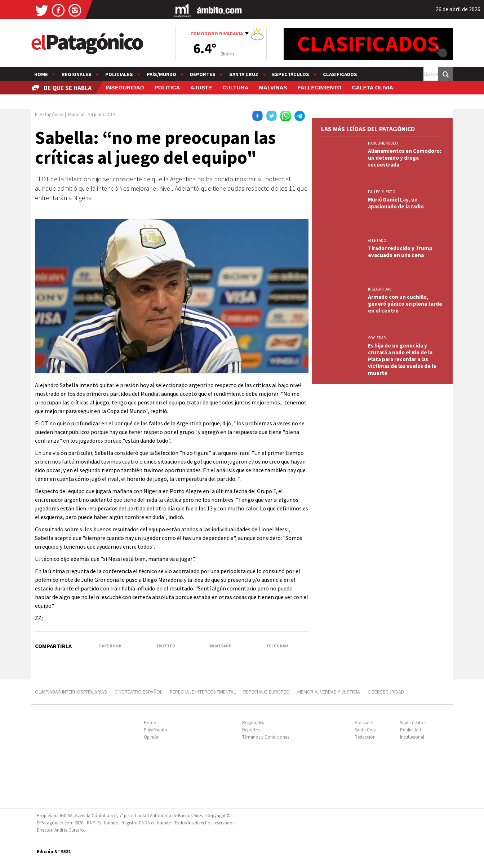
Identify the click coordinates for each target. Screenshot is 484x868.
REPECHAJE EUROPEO (267, 692)
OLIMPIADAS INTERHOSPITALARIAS (71, 692)
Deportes (203, 74)
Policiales (119, 74)
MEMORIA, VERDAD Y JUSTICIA (329, 692)
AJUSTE (201, 87)
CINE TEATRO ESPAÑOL (138, 692)
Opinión (152, 737)
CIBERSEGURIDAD (386, 692)
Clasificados (340, 74)
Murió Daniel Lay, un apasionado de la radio (396, 203)
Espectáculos (291, 74)
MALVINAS (273, 87)
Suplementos (413, 723)
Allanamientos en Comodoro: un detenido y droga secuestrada (405, 158)
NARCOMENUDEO (383, 143)
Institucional (412, 737)
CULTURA (235, 87)
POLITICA (167, 87)
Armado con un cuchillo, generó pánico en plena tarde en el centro (405, 304)
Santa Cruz (244, 74)
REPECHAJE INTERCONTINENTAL (203, 692)
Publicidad (410, 730)
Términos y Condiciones (266, 737)
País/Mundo (161, 74)
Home (41, 74)
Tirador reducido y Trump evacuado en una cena (400, 252)
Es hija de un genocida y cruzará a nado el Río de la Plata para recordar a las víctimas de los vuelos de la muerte (402, 359)
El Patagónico (49, 114)
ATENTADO (377, 240)
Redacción (365, 737)
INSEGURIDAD (125, 87)
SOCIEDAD (377, 338)
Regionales (77, 74)
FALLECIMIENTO (319, 87)
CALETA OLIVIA (372, 87)
